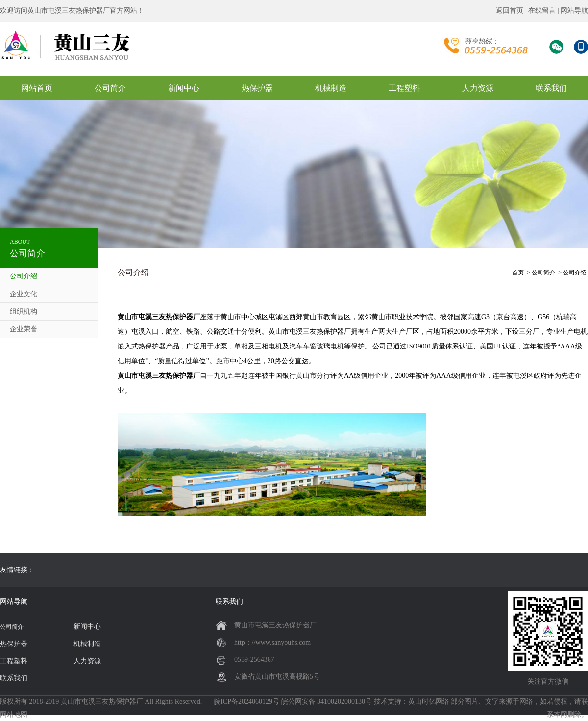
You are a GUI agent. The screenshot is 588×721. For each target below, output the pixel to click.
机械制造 (331, 88)
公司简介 (110, 88)
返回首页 (510, 11)
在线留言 (542, 11)
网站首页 (37, 88)
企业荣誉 (24, 329)
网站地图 (14, 714)
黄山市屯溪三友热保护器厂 (102, 702)
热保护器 (257, 88)
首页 (518, 273)
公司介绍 (24, 276)
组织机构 (24, 311)
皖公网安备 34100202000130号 (327, 702)
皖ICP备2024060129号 (246, 702)
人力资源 (478, 88)
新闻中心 (184, 88)
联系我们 (551, 88)
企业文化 (24, 294)
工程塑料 (404, 88)
